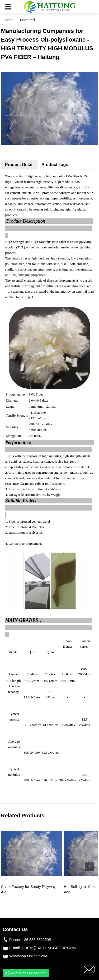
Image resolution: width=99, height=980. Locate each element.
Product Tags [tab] (55, 165)
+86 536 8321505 (36, 940)
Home (9, 20)
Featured (27, 20)
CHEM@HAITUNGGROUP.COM (49, 948)
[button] (8, 7)
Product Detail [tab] (19, 165)
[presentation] (89, 867)
